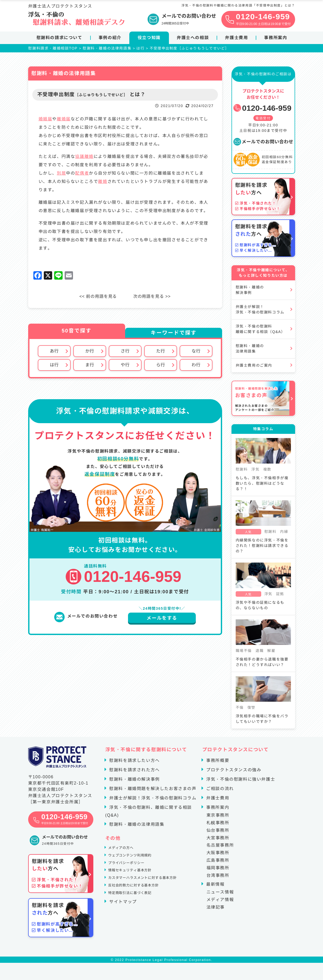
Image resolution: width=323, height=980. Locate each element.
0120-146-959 (262, 110)
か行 (90, 353)
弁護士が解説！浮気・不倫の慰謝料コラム (260, 312)
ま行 (90, 368)
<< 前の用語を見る (96, 298)
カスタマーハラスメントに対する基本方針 (152, 889)
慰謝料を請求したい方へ (134, 763)
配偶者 (82, 175)
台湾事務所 (218, 877)
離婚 (103, 184)
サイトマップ (122, 917)
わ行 (196, 368)
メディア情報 (220, 902)
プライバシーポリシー (131, 870)
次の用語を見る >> (154, 298)
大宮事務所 (218, 840)
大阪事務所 (218, 855)
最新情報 (215, 886)
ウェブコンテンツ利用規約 (136, 861)
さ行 (125, 353)
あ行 (54, 353)
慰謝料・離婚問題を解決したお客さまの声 (152, 791)
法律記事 (216, 909)
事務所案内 (276, 38)
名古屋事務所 (220, 847)
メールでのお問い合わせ (263, 144)
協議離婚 (84, 159)
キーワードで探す (174, 335)
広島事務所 (218, 862)
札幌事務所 (218, 825)
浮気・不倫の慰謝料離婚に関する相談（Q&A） (260, 331)
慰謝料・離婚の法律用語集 (250, 351)
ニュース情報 (220, 894)
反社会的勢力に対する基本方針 (141, 898)
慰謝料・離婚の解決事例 (250, 292)
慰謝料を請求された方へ (134, 772)
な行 (196, 353)
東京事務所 (218, 817)
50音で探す (76, 333)
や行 (125, 368)
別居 (61, 175)
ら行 (161, 368)
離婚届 (64, 121)
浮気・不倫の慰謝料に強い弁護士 (240, 781)
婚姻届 (45, 121)
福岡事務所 (218, 870)
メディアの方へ (124, 851)
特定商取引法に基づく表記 (136, 907)
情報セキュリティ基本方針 (136, 879)
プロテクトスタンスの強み (233, 772)
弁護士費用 (236, 38)
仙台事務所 (218, 832)
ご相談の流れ (219, 791)
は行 (54, 368)
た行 (161, 353)
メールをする (162, 621)
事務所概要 (217, 763)
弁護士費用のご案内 (254, 367)
